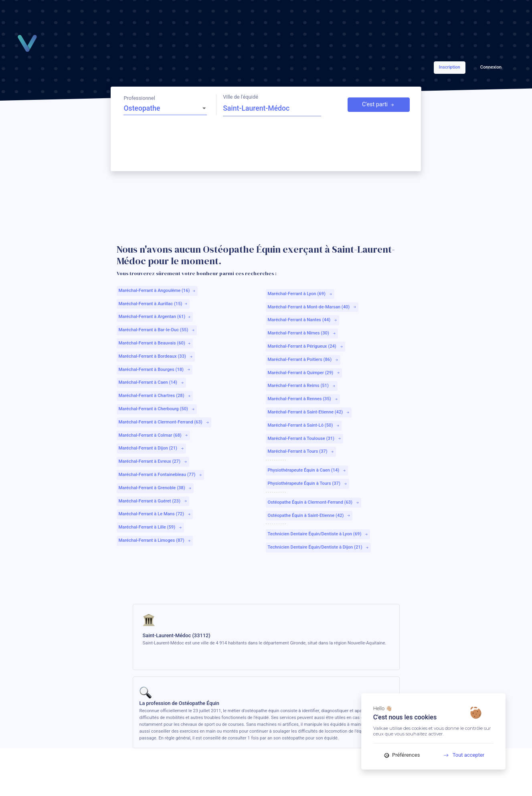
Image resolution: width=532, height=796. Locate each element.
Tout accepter (461, 755)
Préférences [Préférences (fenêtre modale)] (402, 755)
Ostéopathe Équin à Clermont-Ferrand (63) (313, 502)
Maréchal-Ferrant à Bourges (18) (154, 370)
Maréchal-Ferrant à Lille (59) (150, 527)
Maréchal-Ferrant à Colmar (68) (153, 435)
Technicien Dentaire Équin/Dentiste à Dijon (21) (318, 547)
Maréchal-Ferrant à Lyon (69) (300, 294)
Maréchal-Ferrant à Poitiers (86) (303, 360)
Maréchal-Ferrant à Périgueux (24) (305, 346)
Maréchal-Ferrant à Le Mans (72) (155, 514)
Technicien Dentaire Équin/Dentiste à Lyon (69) (318, 534)
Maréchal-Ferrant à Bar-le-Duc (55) (157, 330)
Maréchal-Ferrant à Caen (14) (151, 382)
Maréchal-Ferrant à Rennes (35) (303, 399)
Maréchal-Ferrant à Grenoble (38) (155, 488)
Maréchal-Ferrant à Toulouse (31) (304, 439)
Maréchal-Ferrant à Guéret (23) (153, 501)
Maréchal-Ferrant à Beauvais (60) (155, 343)
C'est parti (378, 105)
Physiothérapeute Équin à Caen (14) (307, 470)
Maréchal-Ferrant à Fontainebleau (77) (160, 475)
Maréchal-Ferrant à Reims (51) (301, 386)
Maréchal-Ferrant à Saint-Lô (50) (304, 425)
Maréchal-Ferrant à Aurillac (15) (153, 304)
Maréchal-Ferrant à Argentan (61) (155, 317)
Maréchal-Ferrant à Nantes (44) (302, 320)
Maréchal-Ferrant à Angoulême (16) (157, 291)
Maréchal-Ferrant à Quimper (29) (304, 373)
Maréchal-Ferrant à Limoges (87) (155, 540)
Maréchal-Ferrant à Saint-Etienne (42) (309, 412)
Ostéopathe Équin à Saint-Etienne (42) (309, 515)
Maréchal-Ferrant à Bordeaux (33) (156, 356)
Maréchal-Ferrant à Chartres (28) (155, 396)
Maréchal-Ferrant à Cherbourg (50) (157, 409)
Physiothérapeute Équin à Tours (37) (307, 483)
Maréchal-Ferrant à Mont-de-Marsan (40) (312, 307)
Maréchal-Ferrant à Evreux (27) (153, 461)
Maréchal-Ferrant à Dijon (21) (151, 448)
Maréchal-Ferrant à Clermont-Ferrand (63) (164, 422)
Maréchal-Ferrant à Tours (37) (301, 451)
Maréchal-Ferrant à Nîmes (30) (302, 333)
